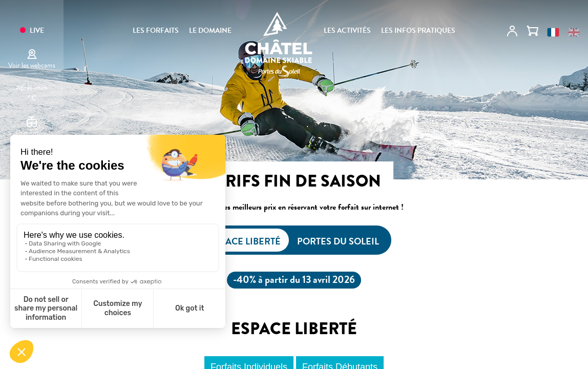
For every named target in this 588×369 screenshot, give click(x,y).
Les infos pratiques (418, 31)
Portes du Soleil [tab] (338, 241)
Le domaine (210, 31)
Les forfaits (156, 31)
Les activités (347, 31)
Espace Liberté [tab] (245, 241)
